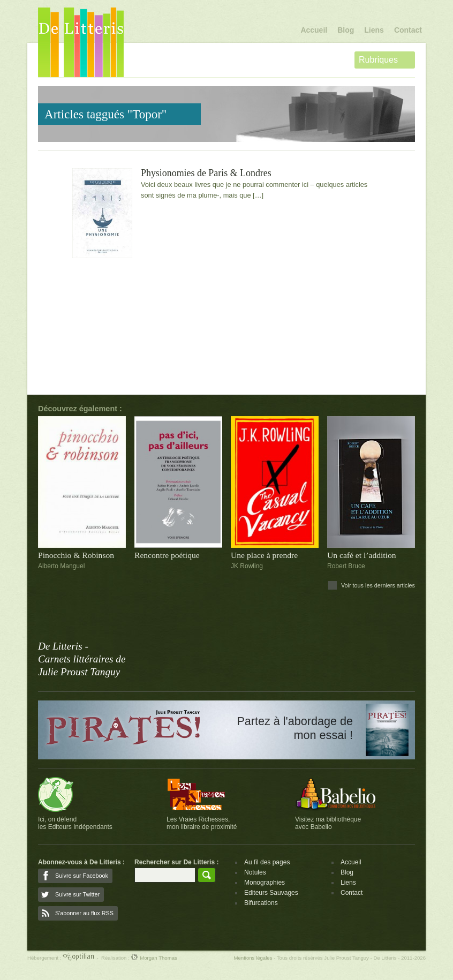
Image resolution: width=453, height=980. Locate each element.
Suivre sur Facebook (82, 876)
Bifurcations (261, 903)
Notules (255, 872)
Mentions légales (253, 958)
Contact (408, 30)
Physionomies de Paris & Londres (206, 173)
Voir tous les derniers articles (378, 585)
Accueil (314, 30)
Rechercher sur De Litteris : (176, 862)
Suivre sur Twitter (77, 894)
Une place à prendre (264, 555)
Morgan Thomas (154, 958)
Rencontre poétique (167, 555)
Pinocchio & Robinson (76, 555)
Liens (374, 30)
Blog (346, 30)
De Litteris (81, 42)
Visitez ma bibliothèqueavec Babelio (328, 823)
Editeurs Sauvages (271, 893)
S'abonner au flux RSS (84, 913)
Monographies (265, 883)
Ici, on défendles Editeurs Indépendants (75, 823)
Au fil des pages (267, 862)
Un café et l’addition (362, 555)
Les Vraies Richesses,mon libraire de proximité (202, 823)
